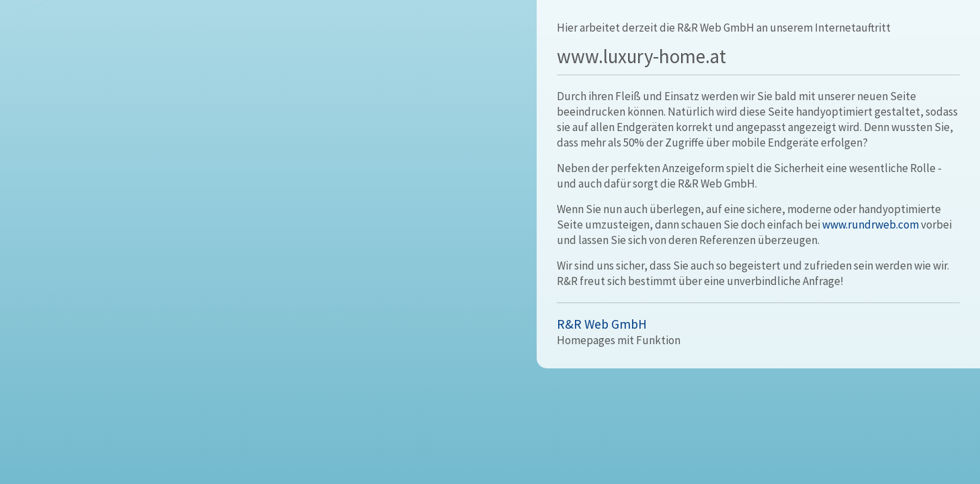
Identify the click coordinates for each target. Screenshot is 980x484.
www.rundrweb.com (871, 225)
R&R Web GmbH (602, 324)
